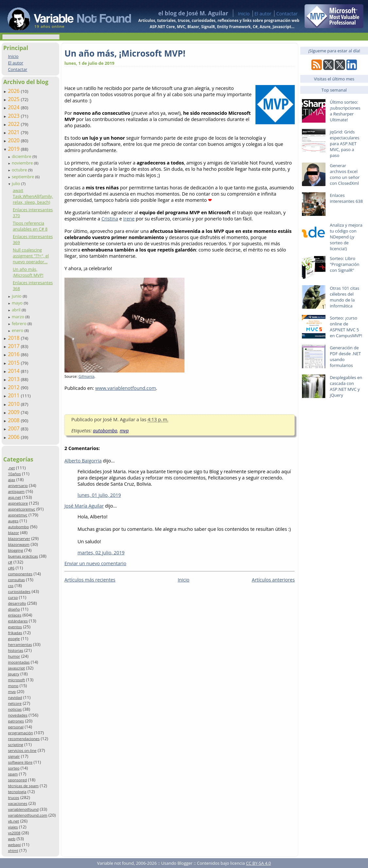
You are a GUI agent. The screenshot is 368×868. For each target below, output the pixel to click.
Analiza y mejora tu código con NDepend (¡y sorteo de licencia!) (346, 237)
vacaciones (18, 803)
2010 (14, 404)
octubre (20, 170)
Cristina (110, 219)
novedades (18, 715)
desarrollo (17, 603)
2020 (14, 140)
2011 (14, 395)
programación (20, 733)
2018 (14, 338)
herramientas (20, 644)
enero (18, 330)
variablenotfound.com (27, 815)
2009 (14, 412)
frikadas (15, 633)
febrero (20, 323)
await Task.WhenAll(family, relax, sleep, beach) (33, 196)
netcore (15, 703)
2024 (14, 107)
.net (11, 468)
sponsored (17, 780)
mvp (12, 692)
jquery (13, 674)
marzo (18, 317)
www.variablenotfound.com (126, 388)
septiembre (24, 177)
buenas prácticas (23, 556)
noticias (15, 709)
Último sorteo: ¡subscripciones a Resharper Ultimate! (345, 111)
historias (16, 650)
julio (17, 183)
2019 (14, 149)
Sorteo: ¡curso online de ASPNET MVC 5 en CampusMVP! (346, 327)
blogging (15, 550)
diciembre (22, 156)
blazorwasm (19, 544)
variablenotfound (23, 809)
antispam (16, 491)
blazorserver (19, 538)
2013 (14, 379)
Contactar (287, 14)
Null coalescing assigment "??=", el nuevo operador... (31, 256)
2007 (14, 428)
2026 (14, 91)
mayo (18, 303)
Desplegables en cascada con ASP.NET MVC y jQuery (346, 386)
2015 (14, 363)
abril (17, 310)
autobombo (18, 527)
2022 (14, 124)
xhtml (13, 851)
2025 (14, 99)
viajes (13, 827)
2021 (14, 132)
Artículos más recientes (90, 580)
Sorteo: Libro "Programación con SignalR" (344, 264)
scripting (16, 745)
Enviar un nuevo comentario (95, 563)
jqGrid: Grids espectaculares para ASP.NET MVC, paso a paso (344, 144)
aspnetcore (18, 503)
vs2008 (14, 833)
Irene (129, 219)
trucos (13, 798)
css (11, 586)
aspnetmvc (18, 515)
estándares (18, 621)
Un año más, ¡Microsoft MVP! (28, 272)
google (14, 639)
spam (13, 774)
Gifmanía (87, 376)
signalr (14, 756)
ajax (11, 480)
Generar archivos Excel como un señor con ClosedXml (345, 174)
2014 (14, 371)
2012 (14, 387)
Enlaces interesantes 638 (346, 198)
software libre (20, 762)
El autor (263, 14)
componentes (20, 574)
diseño (14, 609)
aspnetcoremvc (21, 509)
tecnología (17, 792)
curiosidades (19, 591)
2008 (14, 420)
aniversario (18, 486)
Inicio (244, 14)
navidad (15, 697)
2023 (14, 116)
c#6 (11, 568)
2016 (14, 354)
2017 (14, 346)
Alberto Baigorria (83, 461)
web (12, 839)
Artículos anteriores (273, 580)
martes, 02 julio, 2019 (101, 553)
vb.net (13, 821)
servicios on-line (22, 750)
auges (13, 521)
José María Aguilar (84, 506)
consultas (16, 580)
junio (17, 296)
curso (13, 597)
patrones (16, 721)
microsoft (16, 680)
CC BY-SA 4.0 (258, 863)
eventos (15, 627)
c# (10, 562)
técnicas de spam (23, 786)
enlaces (15, 615)
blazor (13, 533)
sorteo (14, 768)
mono (13, 686)
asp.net (14, 497)
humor (14, 656)
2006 (14, 437)
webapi (14, 845)
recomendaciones (24, 739)
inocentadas (19, 662)
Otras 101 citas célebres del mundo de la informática (344, 297)
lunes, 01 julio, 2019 (99, 495)
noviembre (23, 163)
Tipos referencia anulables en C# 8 (30, 226)
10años (14, 474)
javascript (16, 668)
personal (16, 727)
